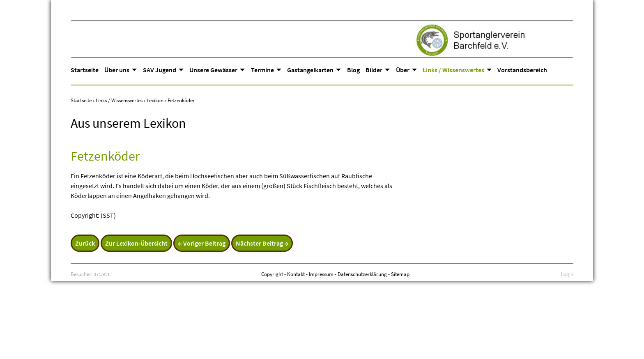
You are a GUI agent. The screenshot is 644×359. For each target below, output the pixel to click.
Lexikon (155, 100)
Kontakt (296, 274)
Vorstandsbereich (522, 70)
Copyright (272, 274)
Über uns (117, 70)
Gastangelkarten (310, 70)
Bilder (374, 70)
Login (567, 274)
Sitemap (400, 274)
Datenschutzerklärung (362, 274)
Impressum (321, 274)
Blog (353, 70)
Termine (262, 70)
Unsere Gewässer (213, 70)
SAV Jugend (160, 70)
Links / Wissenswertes (453, 70)
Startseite (85, 70)
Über (403, 70)
